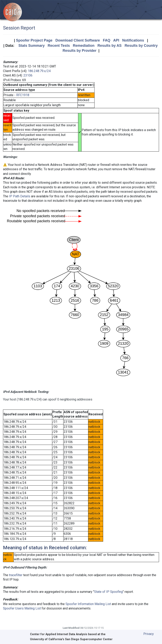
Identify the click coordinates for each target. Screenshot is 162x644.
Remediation (84, 46)
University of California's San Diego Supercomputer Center (71, 639)
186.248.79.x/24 (39, 71)
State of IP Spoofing (108, 592)
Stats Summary (32, 46)
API (116, 40)
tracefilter (16, 575)
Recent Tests (59, 46)
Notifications (133, 40)
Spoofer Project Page (34, 40)
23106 (28, 75)
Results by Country (141, 46)
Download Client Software (78, 40)
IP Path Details (20, 196)
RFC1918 (23, 95)
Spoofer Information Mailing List (88, 604)
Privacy (149, 634)
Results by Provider (79, 51)
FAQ (107, 40)
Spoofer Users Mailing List (22, 608)
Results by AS (110, 46)
